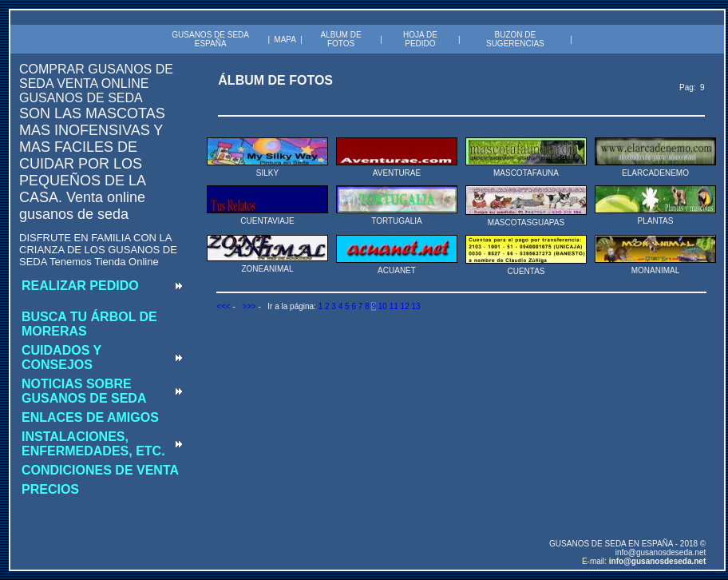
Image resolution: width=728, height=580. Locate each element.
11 (394, 306)
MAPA (285, 40)
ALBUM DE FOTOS (340, 39)
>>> (249, 306)
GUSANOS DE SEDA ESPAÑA (210, 39)
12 (405, 306)
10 (383, 306)
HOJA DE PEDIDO (420, 39)
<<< (224, 306)
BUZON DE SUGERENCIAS (515, 39)
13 (415, 306)
